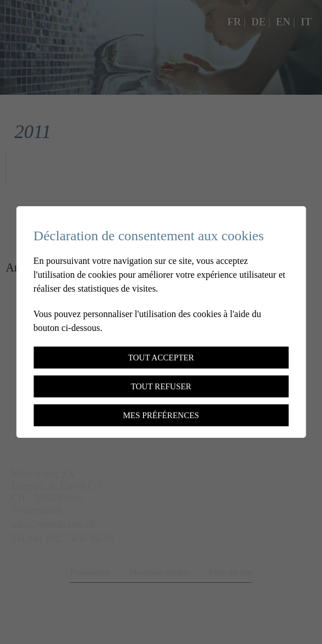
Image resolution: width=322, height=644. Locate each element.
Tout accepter (161, 358)
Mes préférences (161, 415)
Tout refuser (161, 386)
